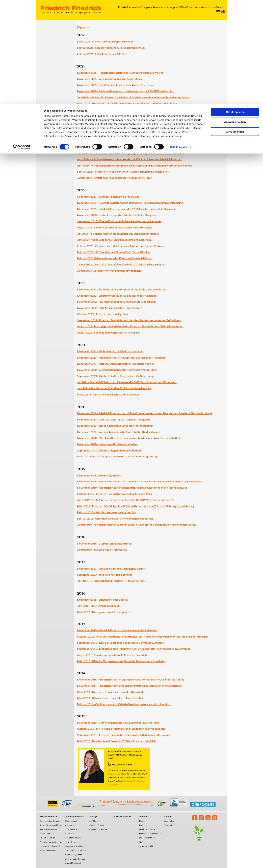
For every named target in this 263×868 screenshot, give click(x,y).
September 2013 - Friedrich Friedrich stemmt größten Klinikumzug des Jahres (124, 735)
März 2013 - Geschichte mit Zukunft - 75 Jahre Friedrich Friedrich (116, 741)
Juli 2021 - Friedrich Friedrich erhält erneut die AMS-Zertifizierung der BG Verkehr (127, 382)
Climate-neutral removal (50, 846)
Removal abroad (46, 834)
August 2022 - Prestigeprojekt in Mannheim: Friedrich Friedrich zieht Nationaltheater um (130, 326)
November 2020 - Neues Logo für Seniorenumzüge (107, 444)
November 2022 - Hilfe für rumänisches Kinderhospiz (109, 308)
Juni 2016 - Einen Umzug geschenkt (98, 606)
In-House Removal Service (75, 850)
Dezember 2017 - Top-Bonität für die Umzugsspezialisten (111, 568)
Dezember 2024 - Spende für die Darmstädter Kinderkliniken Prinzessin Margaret (126, 128)
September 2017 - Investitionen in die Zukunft (105, 574)
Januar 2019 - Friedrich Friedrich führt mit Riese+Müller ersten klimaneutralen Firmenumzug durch (136, 524)
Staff (141, 842)
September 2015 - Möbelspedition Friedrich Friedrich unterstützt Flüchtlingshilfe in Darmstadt (134, 649)
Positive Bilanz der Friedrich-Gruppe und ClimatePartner (129, 246)
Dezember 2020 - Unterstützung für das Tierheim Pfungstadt (113, 419)
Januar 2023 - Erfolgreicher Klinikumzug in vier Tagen (109, 271)
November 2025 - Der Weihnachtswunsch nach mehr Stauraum (115, 85)
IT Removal (69, 834)
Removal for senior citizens (51, 825)
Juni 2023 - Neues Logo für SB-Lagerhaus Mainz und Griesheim (114, 240)
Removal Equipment (48, 850)
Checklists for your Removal (51, 842)
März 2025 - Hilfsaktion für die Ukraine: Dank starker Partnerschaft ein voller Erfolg (127, 103)
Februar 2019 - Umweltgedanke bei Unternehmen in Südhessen (115, 518)
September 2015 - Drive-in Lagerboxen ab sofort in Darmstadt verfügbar (120, 643)
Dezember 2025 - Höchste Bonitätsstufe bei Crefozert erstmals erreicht (120, 73)
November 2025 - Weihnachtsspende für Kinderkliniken (111, 79)
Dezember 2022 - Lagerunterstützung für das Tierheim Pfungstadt (117, 296)
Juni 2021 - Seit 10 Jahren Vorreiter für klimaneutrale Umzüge (114, 388)
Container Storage (97, 825)
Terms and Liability (147, 846)
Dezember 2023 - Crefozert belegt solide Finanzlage (108, 196)
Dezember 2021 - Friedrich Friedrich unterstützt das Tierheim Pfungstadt (121, 357)
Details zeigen (178, 43)
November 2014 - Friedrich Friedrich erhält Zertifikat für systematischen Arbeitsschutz (129, 686)
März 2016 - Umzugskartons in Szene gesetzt (104, 612)
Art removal (69, 825)
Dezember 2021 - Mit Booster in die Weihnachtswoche (110, 351)
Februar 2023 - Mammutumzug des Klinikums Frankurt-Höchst (114, 258)
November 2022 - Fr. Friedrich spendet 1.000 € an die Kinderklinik (116, 302)
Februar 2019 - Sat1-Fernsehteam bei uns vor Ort (107, 512)
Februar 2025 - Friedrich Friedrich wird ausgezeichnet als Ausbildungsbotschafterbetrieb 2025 (134, 110)
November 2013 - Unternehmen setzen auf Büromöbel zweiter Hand (118, 723)
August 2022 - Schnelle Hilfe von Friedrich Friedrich (108, 332)
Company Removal (74, 816)
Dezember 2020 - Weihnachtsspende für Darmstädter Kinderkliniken (119, 432)
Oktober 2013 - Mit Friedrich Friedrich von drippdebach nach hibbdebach (121, 729)
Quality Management (148, 829)
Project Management (73, 855)
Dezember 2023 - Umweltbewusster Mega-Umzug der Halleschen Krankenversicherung (130, 203)
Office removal (71, 821)
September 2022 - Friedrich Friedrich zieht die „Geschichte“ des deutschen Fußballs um (129, 320)
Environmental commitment (150, 834)
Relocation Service (47, 838)
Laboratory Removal (73, 838)
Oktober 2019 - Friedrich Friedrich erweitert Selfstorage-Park (115, 494)
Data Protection (170, 825)
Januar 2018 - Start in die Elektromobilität (102, 549)
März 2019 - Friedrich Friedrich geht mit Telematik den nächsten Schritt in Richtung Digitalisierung (136, 506)
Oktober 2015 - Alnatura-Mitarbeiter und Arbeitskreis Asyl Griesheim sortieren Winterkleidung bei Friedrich (142, 636)
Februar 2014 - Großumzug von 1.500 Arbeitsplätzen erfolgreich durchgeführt (124, 704)
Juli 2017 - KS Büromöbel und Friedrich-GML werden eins (111, 581)
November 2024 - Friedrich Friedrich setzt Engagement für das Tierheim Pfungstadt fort (130, 135)
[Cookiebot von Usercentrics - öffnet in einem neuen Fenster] (22, 43)
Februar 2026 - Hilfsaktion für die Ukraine (102, 54)
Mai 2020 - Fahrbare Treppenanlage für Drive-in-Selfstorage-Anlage (118, 456)
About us (144, 816)
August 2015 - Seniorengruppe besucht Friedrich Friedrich (112, 655)
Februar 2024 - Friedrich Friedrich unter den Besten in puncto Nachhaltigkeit (123, 171)
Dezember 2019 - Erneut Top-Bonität (99, 475)
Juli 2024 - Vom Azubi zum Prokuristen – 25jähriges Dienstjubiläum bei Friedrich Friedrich (130, 153)
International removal (49, 829)
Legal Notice (169, 821)
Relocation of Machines (74, 846)
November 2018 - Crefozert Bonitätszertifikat (105, 543)
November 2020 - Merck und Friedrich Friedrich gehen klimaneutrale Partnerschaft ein (129, 438)
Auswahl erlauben (235, 18)
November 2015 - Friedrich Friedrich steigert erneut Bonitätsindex (117, 630)
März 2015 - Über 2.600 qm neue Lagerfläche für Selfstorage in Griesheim (121, 661)
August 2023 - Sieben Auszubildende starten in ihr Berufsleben (114, 227)
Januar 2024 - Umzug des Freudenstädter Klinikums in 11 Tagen (115, 178)
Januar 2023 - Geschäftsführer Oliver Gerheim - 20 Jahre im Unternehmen (122, 264)
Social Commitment (147, 838)
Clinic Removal (71, 829)
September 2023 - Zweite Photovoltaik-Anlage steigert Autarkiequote (119, 221)
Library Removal (71, 842)
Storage (93, 816)
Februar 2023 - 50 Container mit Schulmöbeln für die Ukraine (113, 252)
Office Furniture (123, 816)
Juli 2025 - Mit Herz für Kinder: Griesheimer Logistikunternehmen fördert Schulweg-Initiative (133, 97)
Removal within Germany (50, 821)
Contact (168, 816)
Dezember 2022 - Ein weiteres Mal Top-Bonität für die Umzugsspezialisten (121, 289)
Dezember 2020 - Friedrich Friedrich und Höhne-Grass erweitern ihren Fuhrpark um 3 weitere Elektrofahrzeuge (144, 413)
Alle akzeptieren (235, 8)
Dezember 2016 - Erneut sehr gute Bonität (102, 600)
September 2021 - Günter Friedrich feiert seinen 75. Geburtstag (115, 376)
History (142, 821)
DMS (141, 825)
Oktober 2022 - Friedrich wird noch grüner (103, 314)
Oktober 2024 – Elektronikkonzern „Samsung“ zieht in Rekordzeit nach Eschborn (125, 147)
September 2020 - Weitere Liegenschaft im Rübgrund (109, 450)
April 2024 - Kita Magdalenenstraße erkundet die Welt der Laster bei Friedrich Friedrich (130, 159)
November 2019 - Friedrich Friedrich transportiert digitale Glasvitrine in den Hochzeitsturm (132, 488)
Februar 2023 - (86, 246)
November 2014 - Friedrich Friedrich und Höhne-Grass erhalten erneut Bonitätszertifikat (130, 679)
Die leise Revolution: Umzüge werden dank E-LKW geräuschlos (136, 91)
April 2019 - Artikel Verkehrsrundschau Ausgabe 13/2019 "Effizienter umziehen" (125, 500)
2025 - (94, 91)
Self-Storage (95, 821)
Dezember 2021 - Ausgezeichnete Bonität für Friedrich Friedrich (116, 364)
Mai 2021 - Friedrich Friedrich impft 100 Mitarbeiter (108, 394)
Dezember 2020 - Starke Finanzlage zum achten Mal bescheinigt (115, 426)
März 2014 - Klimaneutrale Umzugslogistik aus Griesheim (111, 698)
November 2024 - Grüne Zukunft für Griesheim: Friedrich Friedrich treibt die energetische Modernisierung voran (145, 141)
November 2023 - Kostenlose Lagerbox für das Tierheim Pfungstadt (117, 215)
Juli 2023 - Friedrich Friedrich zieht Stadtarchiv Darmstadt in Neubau (118, 234)
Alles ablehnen (235, 28)
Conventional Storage (98, 829)
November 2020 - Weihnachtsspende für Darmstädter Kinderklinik (117, 370)
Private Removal (48, 816)
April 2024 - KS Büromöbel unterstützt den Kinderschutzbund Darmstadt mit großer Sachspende (135, 165)
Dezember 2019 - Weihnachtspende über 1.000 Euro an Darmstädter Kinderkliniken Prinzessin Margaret (140, 481)
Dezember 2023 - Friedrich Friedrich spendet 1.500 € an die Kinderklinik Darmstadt (127, 209)
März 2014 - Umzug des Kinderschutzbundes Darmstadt (110, 692)
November (84, 91)
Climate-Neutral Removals (75, 859)
